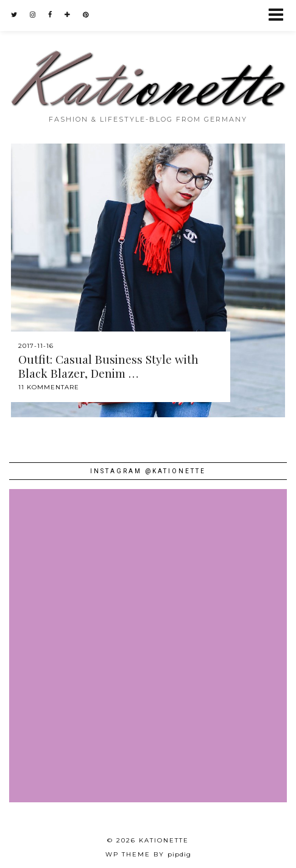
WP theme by (148, 854)
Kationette (164, 840)
